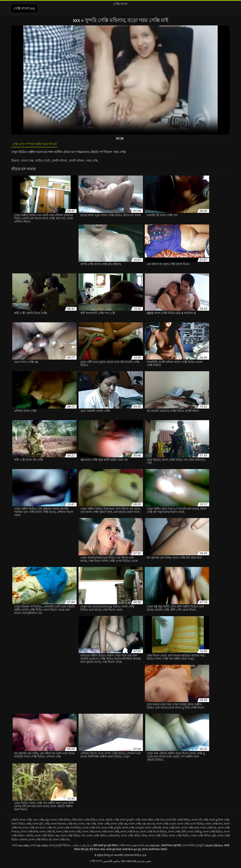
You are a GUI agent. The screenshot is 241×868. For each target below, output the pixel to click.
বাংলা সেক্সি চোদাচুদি (133, 830)
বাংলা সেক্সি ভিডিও (213, 834)
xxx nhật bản (153, 847)
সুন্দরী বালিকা (63, 163)
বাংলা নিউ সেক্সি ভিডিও (178, 822)
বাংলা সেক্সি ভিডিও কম (47, 838)
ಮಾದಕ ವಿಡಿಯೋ (214, 847)
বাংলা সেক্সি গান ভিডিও (70, 830)
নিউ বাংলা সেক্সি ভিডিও (85, 822)
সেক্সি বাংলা (125, 847)
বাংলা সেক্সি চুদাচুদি (111, 830)
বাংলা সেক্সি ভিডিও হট (40, 842)
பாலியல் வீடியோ (82, 847)
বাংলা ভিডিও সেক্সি (21, 826)
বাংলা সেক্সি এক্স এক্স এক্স (142, 826)
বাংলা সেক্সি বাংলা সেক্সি (68, 834)
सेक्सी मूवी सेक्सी (114, 851)
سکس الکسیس (112, 863)
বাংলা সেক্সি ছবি (153, 830)
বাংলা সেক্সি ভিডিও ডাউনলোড (103, 838)
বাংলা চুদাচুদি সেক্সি (130, 822)
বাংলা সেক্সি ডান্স (171, 830)
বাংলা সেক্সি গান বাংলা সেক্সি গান (39, 830)
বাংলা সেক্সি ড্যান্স (190, 830)
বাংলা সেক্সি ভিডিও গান (73, 838)
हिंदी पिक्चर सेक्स (97, 851)
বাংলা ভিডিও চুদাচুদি (193, 847)
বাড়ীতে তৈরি (45, 163)
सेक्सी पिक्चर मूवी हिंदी (171, 847)
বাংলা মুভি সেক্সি (41, 826)
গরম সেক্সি (99, 163)
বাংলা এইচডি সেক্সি (108, 822)
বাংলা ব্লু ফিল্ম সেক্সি (219, 822)
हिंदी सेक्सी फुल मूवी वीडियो (106, 847)
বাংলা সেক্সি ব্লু (194, 834)
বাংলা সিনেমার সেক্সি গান (64, 826)
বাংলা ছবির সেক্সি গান (153, 822)
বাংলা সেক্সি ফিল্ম (29, 834)
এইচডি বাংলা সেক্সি (21, 822)
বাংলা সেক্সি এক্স (119, 826)
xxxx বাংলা (138, 847)
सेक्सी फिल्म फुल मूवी (132, 851)
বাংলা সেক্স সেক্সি (87, 826)
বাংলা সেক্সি (103, 826)
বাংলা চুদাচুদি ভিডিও (59, 847)
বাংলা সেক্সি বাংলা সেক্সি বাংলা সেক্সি (101, 834)
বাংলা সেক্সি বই (47, 834)
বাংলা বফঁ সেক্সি (200, 822)
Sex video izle (129, 863)
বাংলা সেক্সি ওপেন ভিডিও (191, 826)
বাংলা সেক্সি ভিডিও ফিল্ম (134, 838)
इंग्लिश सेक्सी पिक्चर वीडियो (155, 851)
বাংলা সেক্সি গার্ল (91, 830)
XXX (77, 20)
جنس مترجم (144, 863)
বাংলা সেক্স (28, 163)
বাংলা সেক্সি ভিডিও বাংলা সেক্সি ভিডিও (169, 838)
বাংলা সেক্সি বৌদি (177, 834)
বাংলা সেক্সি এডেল (166, 826)
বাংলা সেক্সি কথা (214, 826)
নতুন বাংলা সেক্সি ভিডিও (58, 822)
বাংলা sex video (21, 847)
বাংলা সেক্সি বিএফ (130, 834)
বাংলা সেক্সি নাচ (208, 830)
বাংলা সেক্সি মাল (61, 842)
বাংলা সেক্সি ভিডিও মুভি (204, 838)
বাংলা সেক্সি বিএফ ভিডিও (154, 834)
